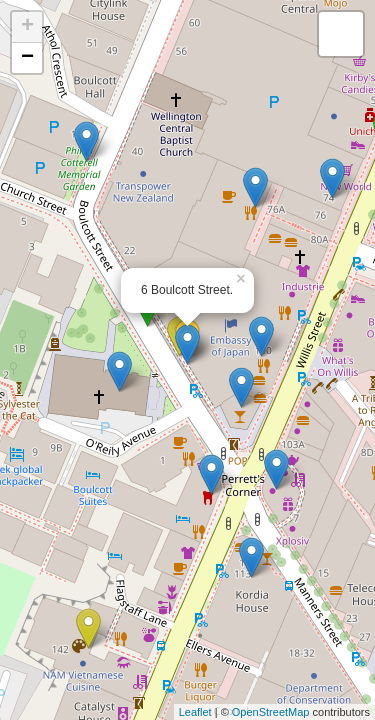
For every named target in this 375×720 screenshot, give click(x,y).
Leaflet (195, 712)
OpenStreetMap (271, 712)
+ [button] (27, 27)
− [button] (27, 58)
